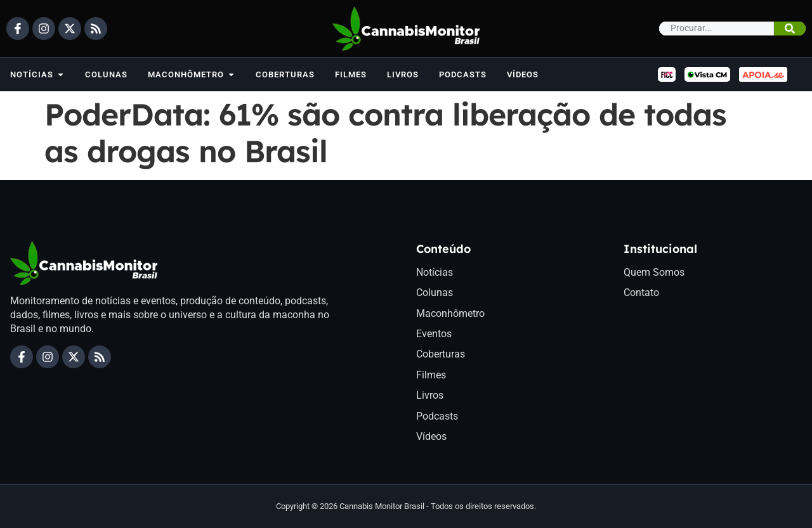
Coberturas (441, 354)
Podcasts (437, 416)
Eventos (434, 334)
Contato (641, 293)
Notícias (435, 272)
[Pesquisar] (790, 29)
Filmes (431, 375)
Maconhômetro (450, 313)
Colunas (435, 293)
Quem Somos (654, 272)
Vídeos (431, 436)
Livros (430, 395)
